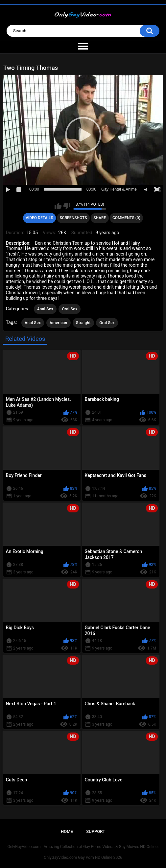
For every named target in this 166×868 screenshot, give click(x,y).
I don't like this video (67, 206)
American (59, 323)
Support (96, 831)
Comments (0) (126, 218)
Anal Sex (45, 309)
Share (100, 218)
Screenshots (73, 218)
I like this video (58, 206)
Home (67, 831)
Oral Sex (70, 309)
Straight (83, 323)
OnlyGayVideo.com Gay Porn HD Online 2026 (83, 858)
